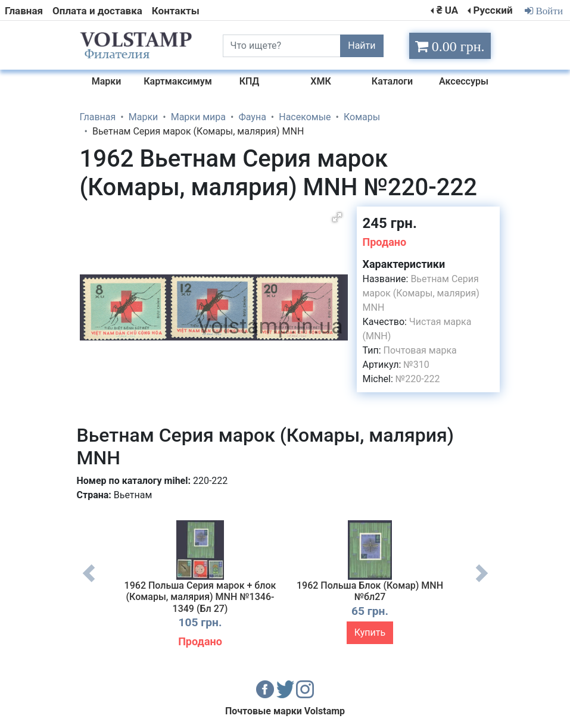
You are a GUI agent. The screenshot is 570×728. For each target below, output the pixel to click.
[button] (337, 217)
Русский (493, 10)
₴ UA (447, 10)
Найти (362, 46)
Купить (370, 632)
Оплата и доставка (97, 11)
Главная (24, 11)
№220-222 (418, 379)
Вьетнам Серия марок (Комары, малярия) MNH (421, 293)
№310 (416, 365)
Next (482, 582)
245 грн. (390, 223)
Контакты (176, 11)
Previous (89, 582)
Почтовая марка (420, 350)
